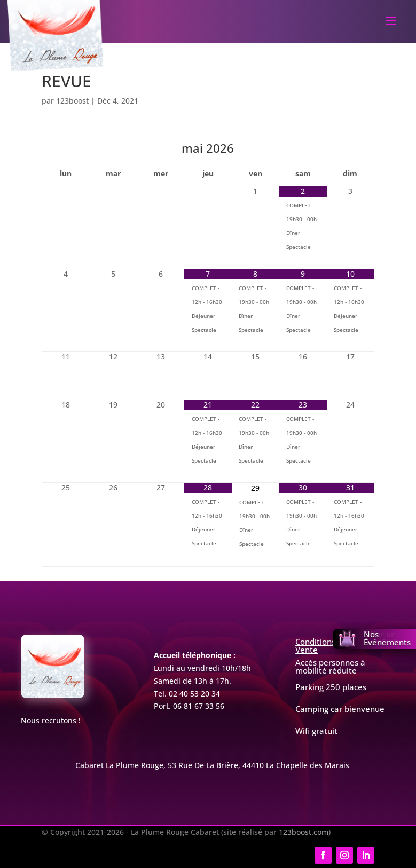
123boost (72, 101)
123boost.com (304, 832)
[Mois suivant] (350, 148)
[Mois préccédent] (66, 148)
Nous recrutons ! (51, 720)
